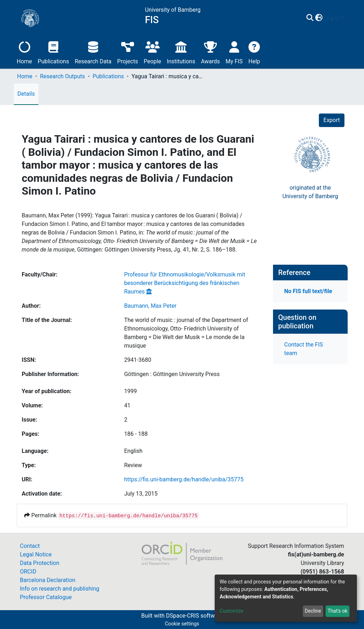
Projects (128, 52)
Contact (30, 546)
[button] (319, 18)
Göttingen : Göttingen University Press (172, 374)
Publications (53, 52)
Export (332, 120)
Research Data (93, 52)
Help (254, 52)
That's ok (337, 611)
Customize (231, 611)
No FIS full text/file (308, 291)
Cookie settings (182, 624)
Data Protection (40, 563)
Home (24, 52)
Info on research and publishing (60, 589)
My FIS (234, 52)
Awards (210, 52)
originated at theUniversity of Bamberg (310, 192)
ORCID (28, 572)
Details (26, 94)
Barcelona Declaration (48, 580)
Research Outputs (62, 76)
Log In (332, 18)
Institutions (181, 52)
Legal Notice (36, 554)
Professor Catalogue (46, 597)
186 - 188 (136, 434)
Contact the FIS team (304, 349)
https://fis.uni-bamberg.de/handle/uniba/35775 (184, 479)
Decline (313, 611)
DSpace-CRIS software (194, 616)
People (152, 52)
